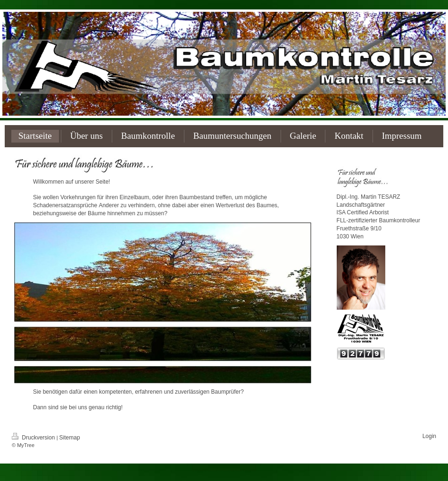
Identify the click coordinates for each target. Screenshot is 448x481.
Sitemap (70, 438)
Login (429, 436)
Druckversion (34, 438)
